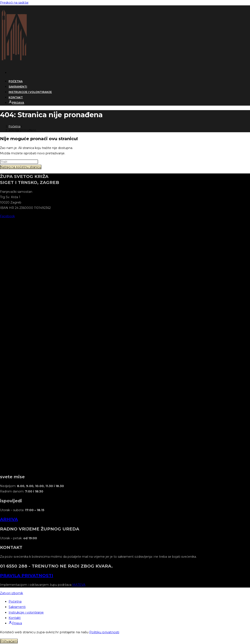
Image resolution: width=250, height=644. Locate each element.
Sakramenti (17, 607)
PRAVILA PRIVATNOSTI (27, 576)
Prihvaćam (9, 641)
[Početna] (15, 126)
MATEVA (79, 585)
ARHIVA (9, 519)
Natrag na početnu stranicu (21, 167)
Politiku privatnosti (104, 632)
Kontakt (15, 618)
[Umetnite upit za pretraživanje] (19, 162)
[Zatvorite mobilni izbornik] (12, 593)
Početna (15, 601)
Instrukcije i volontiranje (26, 612)
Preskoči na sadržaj (14, 3)
